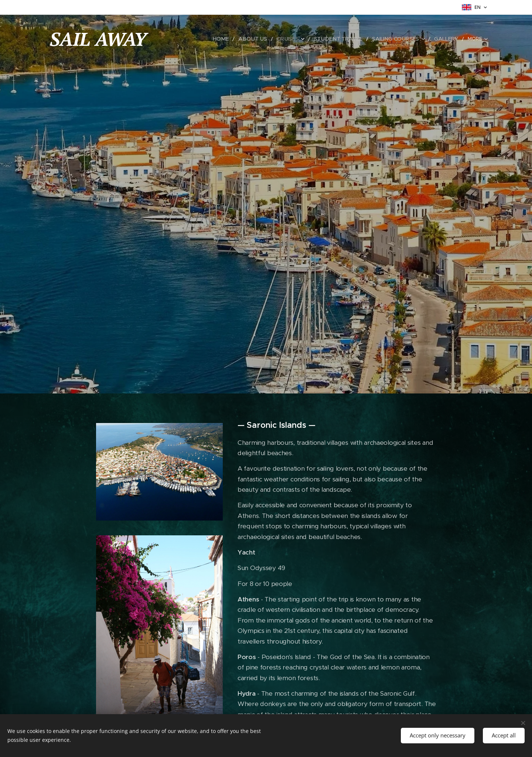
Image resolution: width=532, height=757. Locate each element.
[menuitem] (235, 39)
